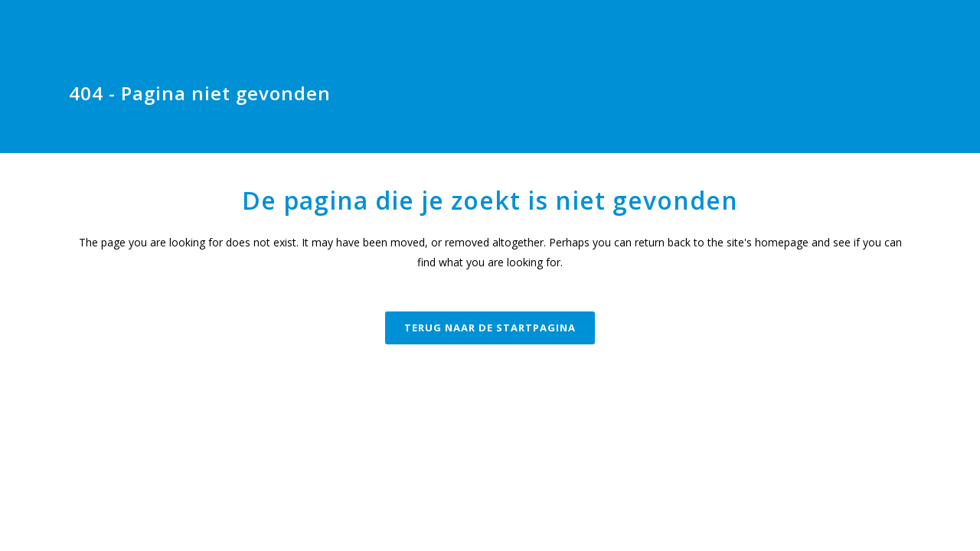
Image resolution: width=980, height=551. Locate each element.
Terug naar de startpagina (490, 328)
